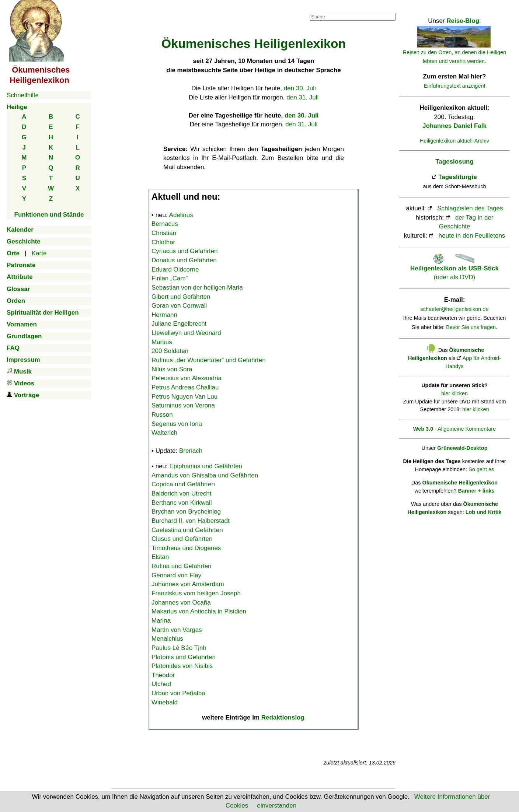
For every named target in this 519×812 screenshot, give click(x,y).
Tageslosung (454, 162)
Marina (161, 621)
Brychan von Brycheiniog (186, 512)
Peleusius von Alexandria (187, 378)
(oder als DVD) (454, 268)
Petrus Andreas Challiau (185, 387)
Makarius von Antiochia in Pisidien (199, 611)
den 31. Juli (302, 97)
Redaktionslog (283, 717)
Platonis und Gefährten (184, 657)
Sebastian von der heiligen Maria (197, 288)
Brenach (191, 451)
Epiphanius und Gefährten (206, 466)
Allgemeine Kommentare (467, 429)
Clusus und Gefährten (182, 539)
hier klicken (454, 393)
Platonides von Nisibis (182, 666)
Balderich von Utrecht (182, 493)
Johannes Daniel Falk (454, 126)
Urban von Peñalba (178, 693)
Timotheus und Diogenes (186, 548)
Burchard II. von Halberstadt (191, 521)
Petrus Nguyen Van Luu (184, 397)
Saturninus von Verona (183, 405)
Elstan (160, 557)
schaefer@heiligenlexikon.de (455, 309)
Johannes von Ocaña (181, 603)
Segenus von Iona (177, 424)
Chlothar (163, 242)
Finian (170, 278)
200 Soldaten (170, 351)
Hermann (164, 315)
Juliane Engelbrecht (179, 324)
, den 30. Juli (300, 115)
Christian (164, 233)
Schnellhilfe (23, 95)
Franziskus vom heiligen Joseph (196, 593)
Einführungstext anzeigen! (455, 86)
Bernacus (165, 224)
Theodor (163, 675)
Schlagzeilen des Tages (470, 208)
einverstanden (277, 806)
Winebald (165, 702)
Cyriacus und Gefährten (185, 251)
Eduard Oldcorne (175, 269)
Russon (162, 415)
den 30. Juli (300, 88)
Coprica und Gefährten (183, 484)
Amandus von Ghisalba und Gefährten (205, 475)
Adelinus (181, 215)
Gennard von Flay (176, 575)
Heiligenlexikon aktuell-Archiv (454, 141)
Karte (39, 253)
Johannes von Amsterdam (188, 584)
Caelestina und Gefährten (187, 530)
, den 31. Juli (300, 124)
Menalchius (167, 639)
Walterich (164, 433)
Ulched (161, 684)
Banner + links (476, 491)
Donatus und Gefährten (184, 260)
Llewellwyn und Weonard (186, 333)
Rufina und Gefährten (182, 566)
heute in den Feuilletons (472, 236)
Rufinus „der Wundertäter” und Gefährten (209, 360)
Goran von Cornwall (179, 306)
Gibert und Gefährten (181, 297)
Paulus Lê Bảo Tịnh (179, 648)
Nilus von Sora (172, 369)
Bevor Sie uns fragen (471, 327)
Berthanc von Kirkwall (182, 503)
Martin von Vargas (177, 630)
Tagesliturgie (458, 177)
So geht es (481, 469)
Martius (162, 342)
